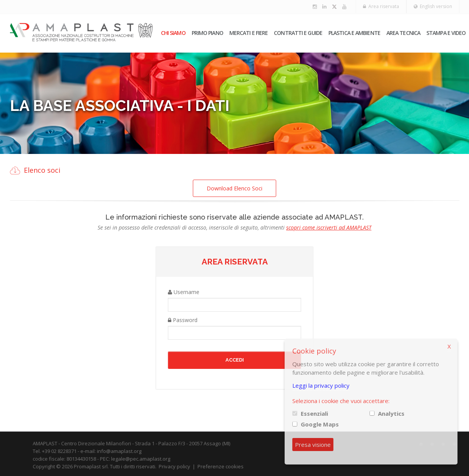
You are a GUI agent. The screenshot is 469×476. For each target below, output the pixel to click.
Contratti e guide (298, 33)
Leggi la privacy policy (321, 385)
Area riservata (381, 6)
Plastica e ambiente (354, 33)
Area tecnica (403, 33)
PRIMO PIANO (207, 33)
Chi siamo (173, 33)
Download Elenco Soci (234, 188)
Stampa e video (446, 33)
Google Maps (320, 424)
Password (183, 320)
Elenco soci (42, 170)
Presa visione (313, 445)
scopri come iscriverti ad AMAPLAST (329, 227)
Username (184, 292)
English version (433, 6)
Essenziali (314, 413)
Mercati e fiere (249, 33)
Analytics (391, 413)
